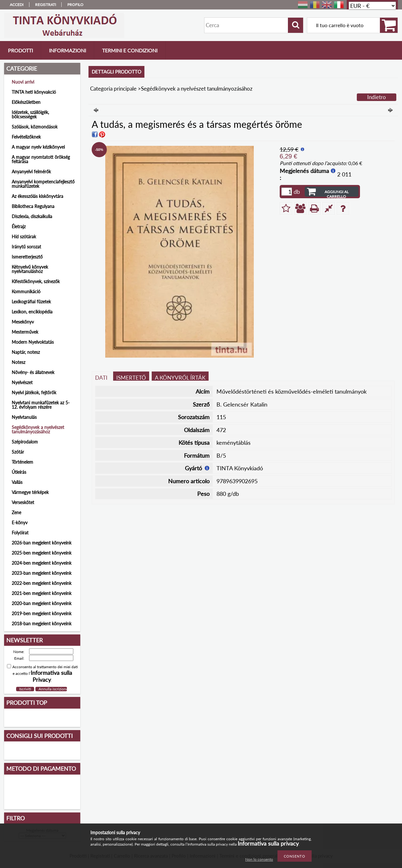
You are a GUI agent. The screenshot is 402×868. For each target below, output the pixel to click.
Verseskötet (23, 502)
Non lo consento (259, 859)
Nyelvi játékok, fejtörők (34, 392)
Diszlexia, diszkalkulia (32, 216)
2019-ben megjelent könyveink (42, 613)
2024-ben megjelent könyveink (42, 563)
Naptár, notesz (26, 352)
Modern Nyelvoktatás (33, 342)
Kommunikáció (26, 291)
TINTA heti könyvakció (34, 92)
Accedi (17, 5)
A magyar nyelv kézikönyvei (38, 147)
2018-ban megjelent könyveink (42, 624)
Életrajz (19, 226)
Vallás (17, 482)
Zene (16, 512)
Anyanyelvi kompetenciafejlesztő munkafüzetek (43, 184)
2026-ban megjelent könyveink (42, 543)
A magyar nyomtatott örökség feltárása (41, 159)
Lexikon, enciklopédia (32, 312)
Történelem (22, 462)
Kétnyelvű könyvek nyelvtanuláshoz (30, 269)
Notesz (18, 362)
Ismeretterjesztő (27, 257)
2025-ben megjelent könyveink (42, 553)
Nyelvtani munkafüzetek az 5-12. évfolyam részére (41, 405)
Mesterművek (25, 332)
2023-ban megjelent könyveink (42, 573)
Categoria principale (113, 89)
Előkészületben (26, 102)
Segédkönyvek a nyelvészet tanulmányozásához (38, 429)
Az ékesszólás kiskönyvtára (37, 196)
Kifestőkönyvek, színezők (36, 281)
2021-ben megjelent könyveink (42, 593)
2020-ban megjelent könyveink (42, 603)
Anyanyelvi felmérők (31, 172)
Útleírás (19, 472)
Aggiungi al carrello (337, 193)
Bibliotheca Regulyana (33, 206)
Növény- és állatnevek (33, 372)
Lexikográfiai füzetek (31, 302)
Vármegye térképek (30, 492)
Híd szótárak (24, 237)
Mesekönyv (23, 322)
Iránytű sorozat (26, 247)
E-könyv (20, 523)
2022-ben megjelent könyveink (42, 583)
